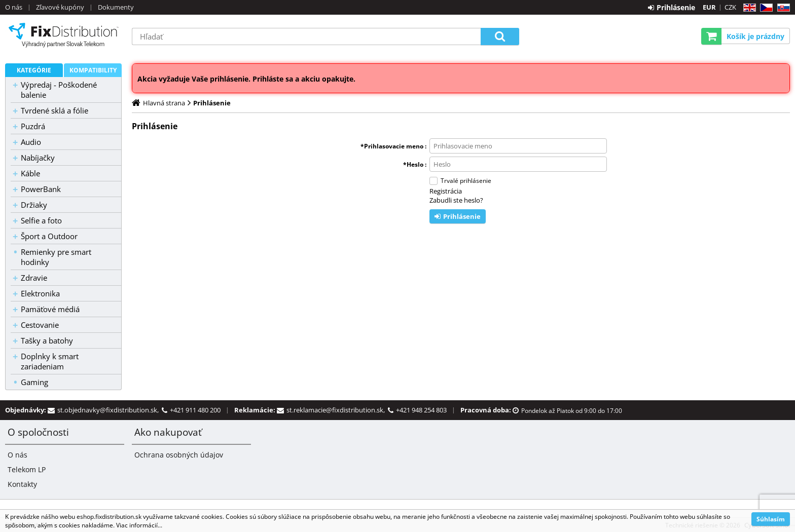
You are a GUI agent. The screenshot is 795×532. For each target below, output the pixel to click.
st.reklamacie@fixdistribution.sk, (337, 410)
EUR (709, 7)
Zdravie (34, 278)
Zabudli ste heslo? (456, 200)
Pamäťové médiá (50, 309)
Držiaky (34, 205)
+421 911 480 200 (195, 410)
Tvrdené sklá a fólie (55, 110)
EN (748, 8)
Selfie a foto (41, 220)
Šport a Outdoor (49, 236)
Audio (31, 142)
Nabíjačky (38, 158)
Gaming (34, 382)
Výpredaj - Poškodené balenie (59, 90)
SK (782, 8)
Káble (30, 173)
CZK (730, 7)
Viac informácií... (139, 525)
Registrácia (446, 191)
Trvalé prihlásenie (466, 181)
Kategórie (34, 70)
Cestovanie (40, 325)
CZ (764, 8)
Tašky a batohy (47, 340)
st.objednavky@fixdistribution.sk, (110, 410)
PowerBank (41, 189)
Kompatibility (93, 70)
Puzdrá (33, 126)
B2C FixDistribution (63, 35)
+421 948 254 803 (421, 410)
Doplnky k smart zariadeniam (50, 361)
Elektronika (40, 293)
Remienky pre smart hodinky (56, 257)
